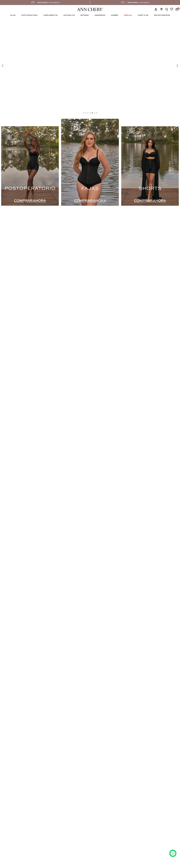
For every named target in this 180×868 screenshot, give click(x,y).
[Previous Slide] (3, 66)
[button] (166, 9)
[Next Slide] (177, 66)
